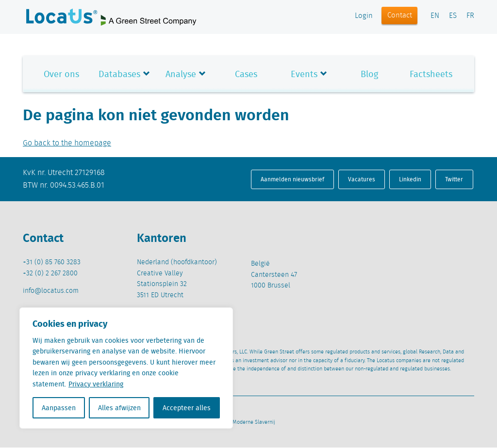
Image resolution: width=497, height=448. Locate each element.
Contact (400, 16)
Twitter (454, 179)
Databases (119, 74)
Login (364, 16)
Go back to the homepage (67, 143)
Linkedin (410, 179)
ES (453, 16)
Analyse (181, 74)
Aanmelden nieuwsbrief (292, 179)
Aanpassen (59, 408)
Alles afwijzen (119, 408)
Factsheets (431, 74)
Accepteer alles (187, 408)
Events (304, 74)
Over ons (61, 74)
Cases (246, 74)
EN (435, 16)
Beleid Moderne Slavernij (246, 422)
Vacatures (362, 179)
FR (470, 16)
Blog (369, 74)
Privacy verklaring (96, 384)
